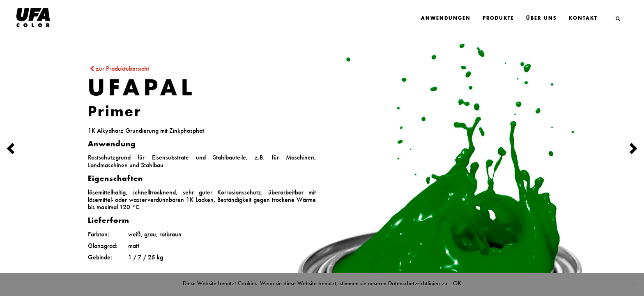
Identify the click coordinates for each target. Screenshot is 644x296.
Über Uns (542, 19)
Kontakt (583, 19)
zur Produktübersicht (118, 69)
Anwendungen (446, 19)
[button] (48, 148)
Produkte (498, 19)
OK (457, 283)
